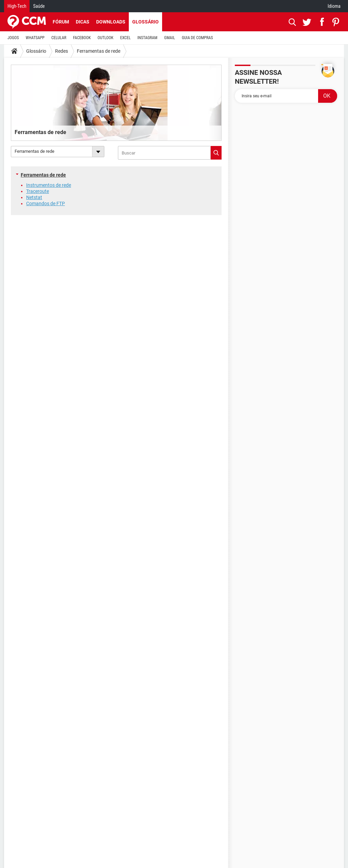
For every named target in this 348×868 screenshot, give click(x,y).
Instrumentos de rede (49, 185)
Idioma (334, 6)
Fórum (61, 22)
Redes (62, 51)
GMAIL (170, 38)
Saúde (39, 6)
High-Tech (17, 6)
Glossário (145, 22)
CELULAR (59, 38)
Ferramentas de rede (99, 51)
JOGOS (13, 38)
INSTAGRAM (147, 38)
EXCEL (125, 38)
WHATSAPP (35, 38)
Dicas (83, 22)
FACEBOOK (82, 38)
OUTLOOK (106, 38)
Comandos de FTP (46, 203)
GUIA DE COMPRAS (197, 38)
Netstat (34, 197)
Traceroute (38, 191)
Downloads (111, 22)
